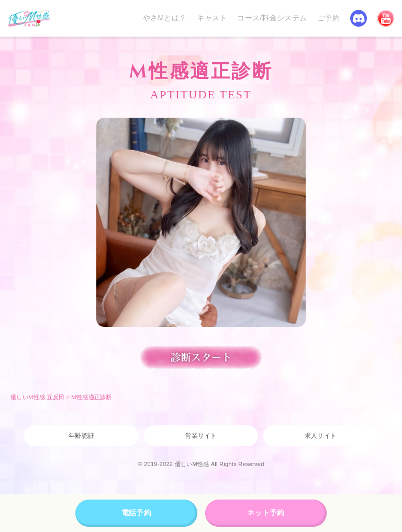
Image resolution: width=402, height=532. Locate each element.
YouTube (386, 18)
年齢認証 (81, 436)
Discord (359, 18)
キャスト (212, 18)
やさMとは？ (165, 18)
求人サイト (321, 436)
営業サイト (201, 436)
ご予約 (328, 18)
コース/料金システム (272, 18)
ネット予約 (266, 513)
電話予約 (136, 513)
